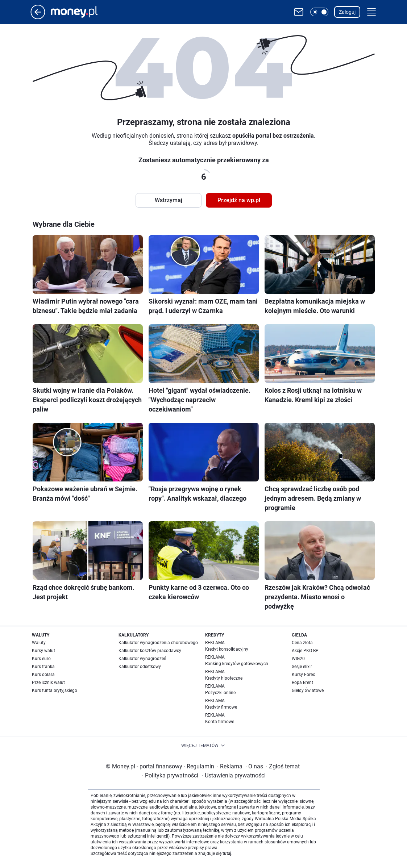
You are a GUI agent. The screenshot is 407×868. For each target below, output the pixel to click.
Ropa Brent (302, 683)
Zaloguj (347, 12)
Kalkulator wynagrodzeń (142, 659)
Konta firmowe (220, 722)
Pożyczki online (220, 693)
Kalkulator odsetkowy (140, 667)
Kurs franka (43, 667)
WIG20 (298, 659)
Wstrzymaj (169, 200)
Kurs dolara (43, 675)
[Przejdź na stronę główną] (38, 17)
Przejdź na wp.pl (239, 200)
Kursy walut (43, 651)
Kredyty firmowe (221, 707)
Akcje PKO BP (305, 651)
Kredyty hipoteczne (224, 678)
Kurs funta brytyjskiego (55, 690)
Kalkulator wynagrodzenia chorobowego (158, 643)
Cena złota (302, 643)
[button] (319, 12)
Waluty (39, 643)
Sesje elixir (302, 667)
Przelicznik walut (48, 683)
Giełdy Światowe (308, 690)
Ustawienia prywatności (234, 775)
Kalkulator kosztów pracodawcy (150, 651)
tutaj (227, 854)
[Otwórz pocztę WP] (299, 12)
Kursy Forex (303, 675)
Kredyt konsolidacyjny (227, 649)
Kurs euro (41, 659)
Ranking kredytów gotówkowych (237, 664)
